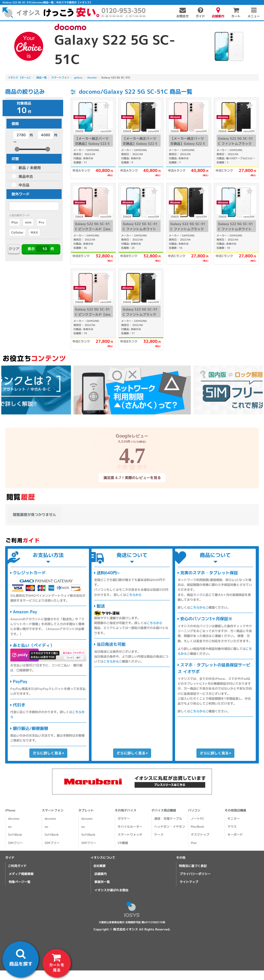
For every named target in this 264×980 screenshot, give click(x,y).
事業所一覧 (102, 882)
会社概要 (100, 866)
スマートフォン (53, 810)
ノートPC (197, 819)
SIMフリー (15, 843)
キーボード (235, 835)
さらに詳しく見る (48, 753)
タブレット (86, 810)
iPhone (10, 810)
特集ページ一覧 (20, 882)
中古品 (24, 185)
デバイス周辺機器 (164, 810)
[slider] (17, 149)
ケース (159, 835)
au (10, 827)
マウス (232, 827)
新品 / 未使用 (30, 168)
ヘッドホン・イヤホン (170, 827)
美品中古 (26, 176)
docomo (14, 819)
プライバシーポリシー (195, 874)
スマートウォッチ (130, 835)
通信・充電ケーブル (168, 819)
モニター (234, 819)
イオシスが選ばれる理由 (111, 890)
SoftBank (15, 835)
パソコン (194, 810)
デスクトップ (200, 835)
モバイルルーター (130, 827)
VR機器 (123, 843)
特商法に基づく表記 (193, 866)
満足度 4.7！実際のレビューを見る (132, 478)
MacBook (197, 827)
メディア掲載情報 (21, 874)
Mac (194, 843)
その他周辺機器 (235, 810)
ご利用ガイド (17, 866)
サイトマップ (189, 882)
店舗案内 (101, 874)
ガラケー (124, 819)
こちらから (134, 595)
